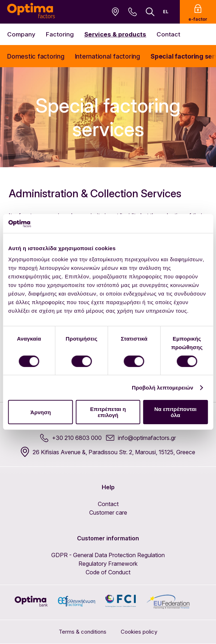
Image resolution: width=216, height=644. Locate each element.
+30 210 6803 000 (71, 438)
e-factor (198, 13)
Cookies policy (139, 632)
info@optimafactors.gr (141, 438)
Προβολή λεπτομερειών (163, 388)
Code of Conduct (108, 572)
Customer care (108, 512)
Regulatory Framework (108, 564)
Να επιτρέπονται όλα (176, 412)
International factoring (107, 56)
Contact (168, 34)
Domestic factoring (36, 56)
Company (21, 34)
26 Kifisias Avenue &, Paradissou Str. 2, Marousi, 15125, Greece (108, 452)
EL (166, 12)
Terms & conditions (83, 632)
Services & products (115, 34)
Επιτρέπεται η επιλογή (108, 412)
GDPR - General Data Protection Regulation (108, 555)
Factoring (60, 34)
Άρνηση (41, 412)
